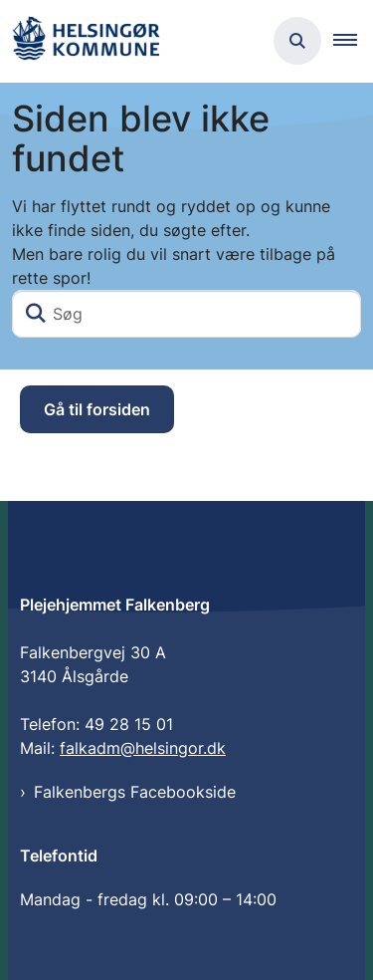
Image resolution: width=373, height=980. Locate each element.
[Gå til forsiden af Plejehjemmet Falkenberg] (86, 41)
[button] (353, 41)
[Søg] (186, 314)
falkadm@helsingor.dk (143, 748)
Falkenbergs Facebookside (135, 792)
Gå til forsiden (97, 409)
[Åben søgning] (297, 41)
